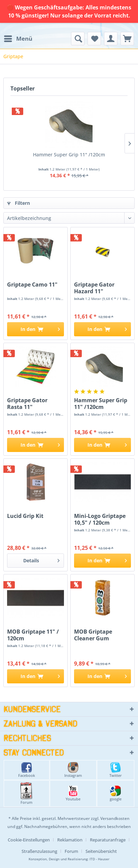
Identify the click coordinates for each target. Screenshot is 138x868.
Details (41, 559)
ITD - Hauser (99, 859)
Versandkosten (115, 818)
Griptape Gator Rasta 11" (27, 404)
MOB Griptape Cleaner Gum (93, 635)
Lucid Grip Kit (25, 516)
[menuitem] (18, 39)
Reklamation (70, 840)
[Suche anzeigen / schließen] (78, 39)
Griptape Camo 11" (32, 285)
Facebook (27, 770)
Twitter (116, 770)
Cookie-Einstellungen (29, 840)
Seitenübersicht (101, 851)
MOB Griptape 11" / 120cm (33, 635)
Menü (18, 38)
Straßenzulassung (39, 851)
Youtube (73, 794)
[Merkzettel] (94, 39)
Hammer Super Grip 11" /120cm (69, 155)
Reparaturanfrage (108, 840)
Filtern (19, 203)
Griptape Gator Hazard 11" (94, 288)
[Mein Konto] (111, 39)
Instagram (73, 770)
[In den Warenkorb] (36, 329)
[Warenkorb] (127, 39)
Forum (26, 794)
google (116, 794)
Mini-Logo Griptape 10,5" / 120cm (100, 519)
